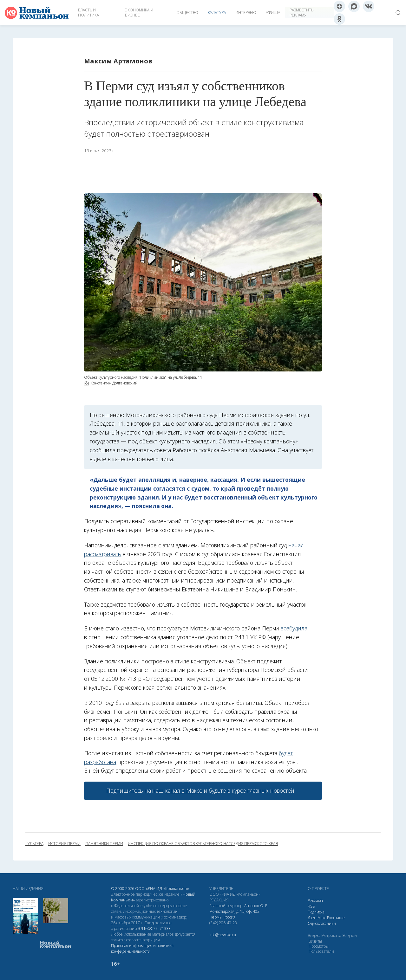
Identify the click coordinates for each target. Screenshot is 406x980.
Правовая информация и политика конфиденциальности (142, 948)
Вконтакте (336, 918)
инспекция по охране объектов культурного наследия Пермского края (203, 844)
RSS (311, 906)
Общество (187, 13)
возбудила (294, 628)
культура (34, 844)
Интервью (246, 13)
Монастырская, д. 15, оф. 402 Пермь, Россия (234, 914)
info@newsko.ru (223, 935)
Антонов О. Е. (256, 906)
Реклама (315, 901)
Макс (322, 918)
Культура (217, 13)
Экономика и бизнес (139, 13)
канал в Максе (184, 790)
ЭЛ (154, 928)
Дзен (312, 918)
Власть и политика (88, 13)
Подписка (316, 912)
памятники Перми (104, 844)
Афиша (273, 13)
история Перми (64, 844)
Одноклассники (322, 923)
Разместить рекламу (301, 13)
